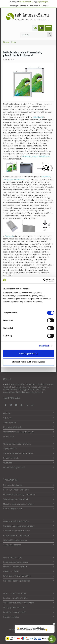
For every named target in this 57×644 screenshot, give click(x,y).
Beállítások (44, 346)
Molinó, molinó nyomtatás (28, 593)
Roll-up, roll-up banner (28, 485)
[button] (35, 28)
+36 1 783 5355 (12, 398)
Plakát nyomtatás (28, 617)
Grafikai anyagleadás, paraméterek (28, 453)
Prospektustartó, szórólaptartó (28, 535)
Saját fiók (28, 413)
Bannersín (9, 236)
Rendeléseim (23, 6)
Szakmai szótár (28, 422)
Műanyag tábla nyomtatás (28, 607)
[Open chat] (52, 639)
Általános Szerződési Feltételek (28, 444)
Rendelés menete (28, 458)
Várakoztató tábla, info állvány (28, 521)
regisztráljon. (43, 2)
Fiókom (13, 6)
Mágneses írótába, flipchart (28, 567)
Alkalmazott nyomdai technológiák (28, 432)
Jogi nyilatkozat (28, 449)
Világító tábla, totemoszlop (28, 540)
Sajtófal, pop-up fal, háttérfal (28, 499)
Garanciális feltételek (28, 427)
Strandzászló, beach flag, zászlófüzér (28, 495)
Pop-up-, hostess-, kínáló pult (28, 490)
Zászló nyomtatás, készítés (28, 598)
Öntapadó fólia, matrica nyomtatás (28, 603)
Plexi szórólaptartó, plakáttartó (28, 581)
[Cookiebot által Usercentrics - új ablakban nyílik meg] (43, 280)
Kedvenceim (35, 6)
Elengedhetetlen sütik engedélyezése (28, 362)
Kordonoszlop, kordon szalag (28, 562)
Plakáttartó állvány (28, 571)
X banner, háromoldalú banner (28, 531)
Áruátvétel (28, 463)
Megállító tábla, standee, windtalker (28, 504)
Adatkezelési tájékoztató (28, 467)
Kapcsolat (28, 418)
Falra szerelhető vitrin (28, 557)
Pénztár (45, 6)
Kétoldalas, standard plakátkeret (36, 156)
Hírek (13, 42)
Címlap (6, 42)
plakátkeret (38, 117)
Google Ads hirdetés (28, 545)
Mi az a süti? (28, 436)
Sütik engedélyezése (28, 354)
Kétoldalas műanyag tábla (28, 612)
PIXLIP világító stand (28, 509)
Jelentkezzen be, (26, 2)
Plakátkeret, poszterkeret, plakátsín (28, 526)
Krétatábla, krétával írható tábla (28, 576)
